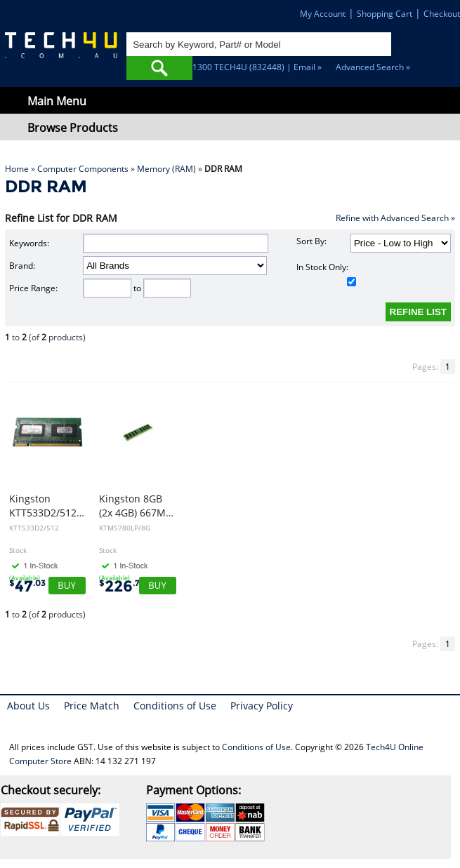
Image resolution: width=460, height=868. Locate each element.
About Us (28, 706)
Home (17, 169)
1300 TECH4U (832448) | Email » (257, 67)
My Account (323, 14)
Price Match (92, 706)
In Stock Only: (326, 274)
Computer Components (83, 169)
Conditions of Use (175, 706)
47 (27, 586)
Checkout (442, 14)
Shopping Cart (385, 14)
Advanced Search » (373, 67)
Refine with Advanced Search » (395, 218)
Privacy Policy (262, 706)
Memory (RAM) (166, 169)
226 (122, 586)
